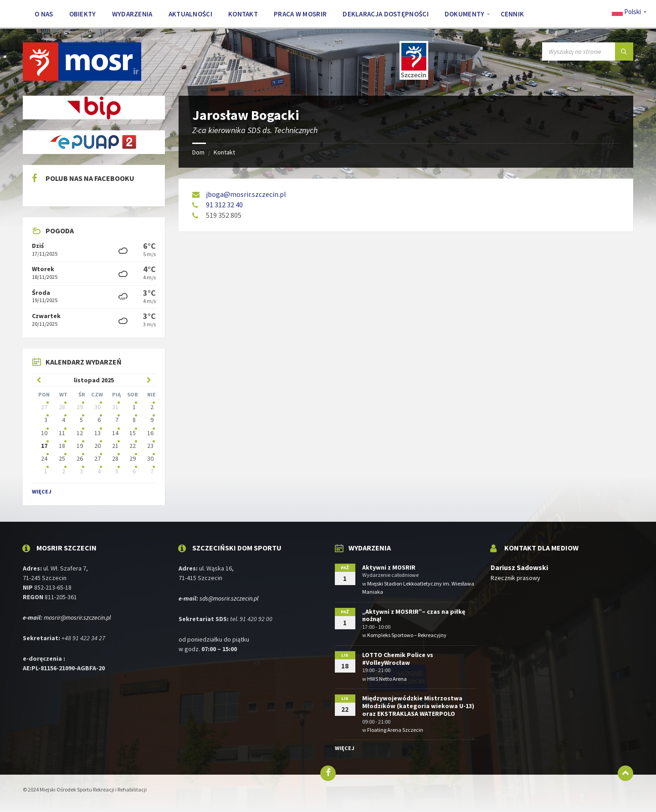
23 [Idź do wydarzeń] (150, 446)
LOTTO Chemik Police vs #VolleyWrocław (398, 659)
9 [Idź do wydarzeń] (152, 420)
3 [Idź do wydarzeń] (46, 420)
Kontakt (224, 152)
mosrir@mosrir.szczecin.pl (77, 617)
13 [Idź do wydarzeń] (97, 433)
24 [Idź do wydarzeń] (44, 458)
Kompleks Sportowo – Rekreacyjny (407, 635)
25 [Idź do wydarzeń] (62, 458)
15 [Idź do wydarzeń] (133, 433)
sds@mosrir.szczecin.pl (229, 598)
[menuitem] (44, 14)
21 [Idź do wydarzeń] (115, 446)
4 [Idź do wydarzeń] (64, 420)
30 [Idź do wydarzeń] (97, 407)
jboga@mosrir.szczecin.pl (246, 194)
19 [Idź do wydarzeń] (80, 446)
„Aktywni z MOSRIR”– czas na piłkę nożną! (414, 615)
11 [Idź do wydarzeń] (62, 433)
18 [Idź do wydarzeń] (62, 446)
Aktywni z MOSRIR (389, 567)
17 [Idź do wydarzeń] (44, 446)
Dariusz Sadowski (519, 568)
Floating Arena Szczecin (395, 730)
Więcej (42, 491)
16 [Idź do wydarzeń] (150, 433)
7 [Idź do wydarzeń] (117, 420)
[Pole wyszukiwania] (588, 51)
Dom (198, 152)
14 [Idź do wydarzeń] (115, 433)
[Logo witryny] (82, 78)
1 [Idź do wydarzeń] (134, 407)
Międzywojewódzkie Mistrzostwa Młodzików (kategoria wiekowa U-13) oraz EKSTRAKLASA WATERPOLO (418, 706)
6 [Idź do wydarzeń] (99, 420)
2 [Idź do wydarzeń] (152, 407)
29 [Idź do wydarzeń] (80, 407)
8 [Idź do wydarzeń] (134, 420)
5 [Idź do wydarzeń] (81, 420)
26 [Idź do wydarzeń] (80, 458)
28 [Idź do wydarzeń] (62, 407)
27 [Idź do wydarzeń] (44, 407)
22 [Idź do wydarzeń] (133, 446)
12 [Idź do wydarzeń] (80, 433)
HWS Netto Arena (387, 679)
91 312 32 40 (224, 205)
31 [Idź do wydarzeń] (115, 407)
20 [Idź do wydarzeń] (97, 446)
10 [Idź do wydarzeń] (44, 433)
